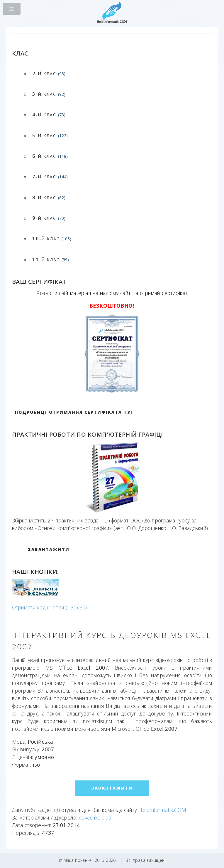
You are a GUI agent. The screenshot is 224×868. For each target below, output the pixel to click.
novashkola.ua (95, 817)
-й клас (49, 73)
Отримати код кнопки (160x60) (50, 607)
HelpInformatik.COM (162, 810)
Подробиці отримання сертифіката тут (74, 412)
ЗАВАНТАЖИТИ (49, 549)
